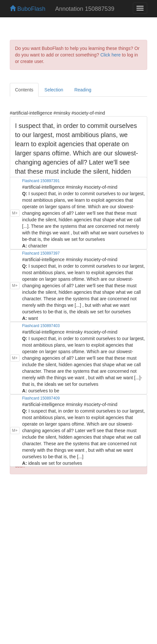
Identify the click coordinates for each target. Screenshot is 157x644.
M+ (15, 213)
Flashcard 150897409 (41, 398)
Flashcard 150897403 (41, 326)
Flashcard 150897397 (41, 253)
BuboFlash (28, 9)
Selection (54, 90)
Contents (24, 90)
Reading (83, 90)
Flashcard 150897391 (41, 181)
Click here (110, 55)
